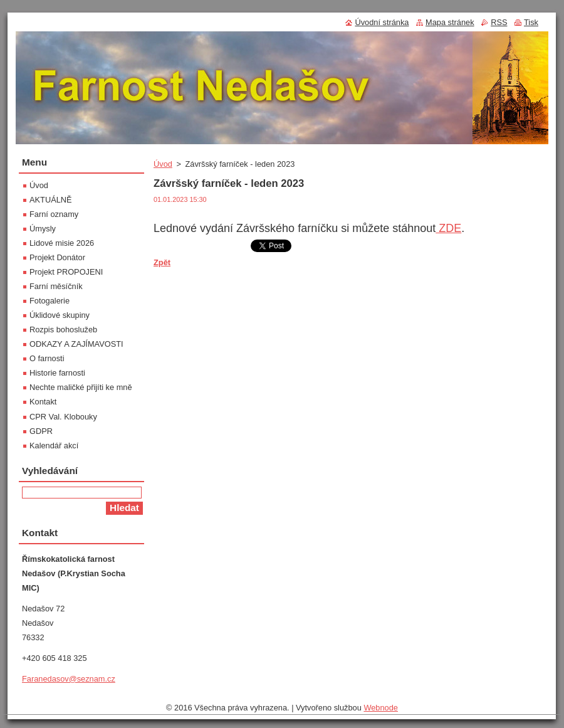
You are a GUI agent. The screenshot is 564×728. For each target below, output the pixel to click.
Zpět (162, 262)
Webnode (381, 708)
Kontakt (43, 402)
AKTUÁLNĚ (51, 200)
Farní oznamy (54, 214)
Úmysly (43, 229)
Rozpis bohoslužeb (63, 330)
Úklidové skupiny (60, 315)
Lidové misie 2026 (62, 243)
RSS (499, 22)
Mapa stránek (450, 22)
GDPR (41, 431)
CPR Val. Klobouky (63, 417)
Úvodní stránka (382, 22)
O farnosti (47, 358)
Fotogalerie (50, 301)
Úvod (163, 164)
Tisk (531, 22)
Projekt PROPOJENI (66, 272)
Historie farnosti (57, 373)
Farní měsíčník (56, 286)
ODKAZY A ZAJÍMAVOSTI (76, 344)
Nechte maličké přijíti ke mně (81, 387)
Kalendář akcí (54, 446)
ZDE (448, 228)
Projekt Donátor (57, 257)
